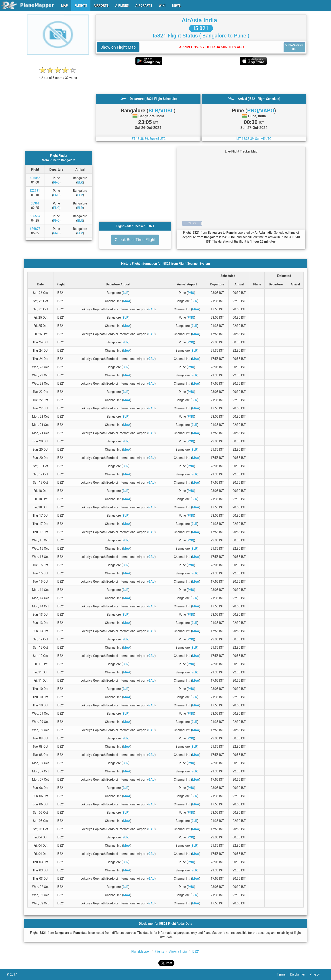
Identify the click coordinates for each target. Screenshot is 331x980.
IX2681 (35, 191)
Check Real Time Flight (135, 240)
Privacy (317, 974)
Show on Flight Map (118, 47)
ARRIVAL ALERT (294, 47)
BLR (80, 182)
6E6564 (35, 216)
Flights (159, 951)
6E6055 (35, 178)
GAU (151, 309)
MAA (127, 301)
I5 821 (201, 28)
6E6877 (35, 229)
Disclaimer (300, 974)
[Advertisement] (201, 79)
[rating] (58, 75)
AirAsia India (199, 20)
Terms (284, 974)
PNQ (56, 182)
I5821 (196, 951)
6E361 (35, 203)
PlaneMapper (141, 951)
